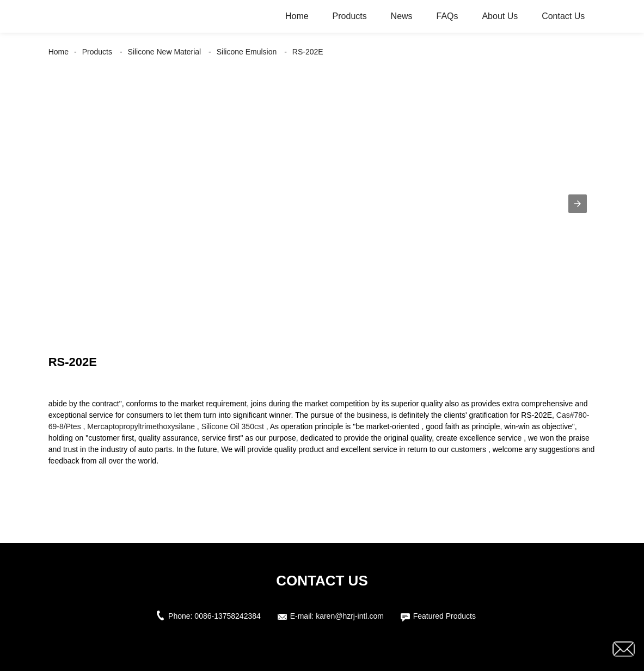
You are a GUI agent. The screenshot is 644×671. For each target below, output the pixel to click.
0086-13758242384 (227, 616)
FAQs (447, 16)
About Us (500, 16)
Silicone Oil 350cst (233, 426)
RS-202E (308, 52)
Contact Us (563, 16)
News (402, 16)
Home (297, 16)
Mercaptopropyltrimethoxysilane (141, 426)
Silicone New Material (165, 52)
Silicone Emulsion (247, 52)
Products (350, 16)
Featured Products (444, 616)
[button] (578, 204)
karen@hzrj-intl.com (350, 616)
